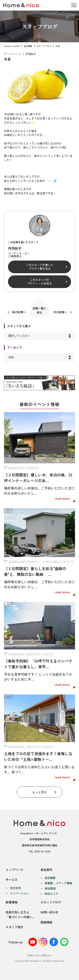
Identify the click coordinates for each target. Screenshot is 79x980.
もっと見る (40, 792)
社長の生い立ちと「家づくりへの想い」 (20, 914)
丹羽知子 (31, 54)
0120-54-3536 (43, 851)
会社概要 (28, 46)
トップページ (15, 870)
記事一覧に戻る (39, 310)
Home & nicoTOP (12, 46)
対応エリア (52, 894)
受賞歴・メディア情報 (58, 883)
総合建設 (50, 889)
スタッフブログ (44, 46)
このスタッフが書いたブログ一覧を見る (40, 267)
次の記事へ (60, 312)
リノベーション (19, 893)
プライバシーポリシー (40, 955)
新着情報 (12, 902)
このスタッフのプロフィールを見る (39, 281)
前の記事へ (19, 312)
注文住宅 (15, 888)
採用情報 (46, 922)
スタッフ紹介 (15, 927)
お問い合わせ (49, 912)
